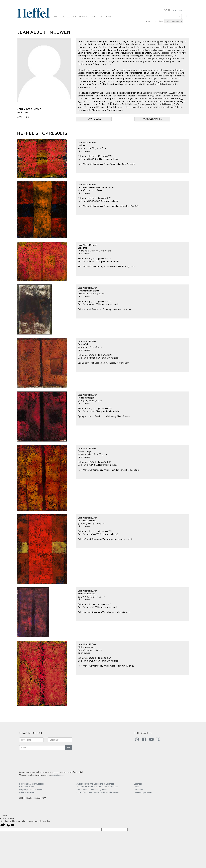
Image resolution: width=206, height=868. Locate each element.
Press (136, 787)
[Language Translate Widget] (174, 21)
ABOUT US (97, 17)
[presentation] (41, 759)
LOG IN (166, 10)
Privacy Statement (27, 792)
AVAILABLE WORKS (152, 119)
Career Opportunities (143, 792)
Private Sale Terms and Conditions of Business (97, 787)
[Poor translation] (10, 825)
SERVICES (84, 17)
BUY (55, 17)
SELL (62, 17)
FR (181, 10)
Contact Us (139, 790)
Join (69, 748)
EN (175, 10)
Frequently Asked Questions (32, 784)
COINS (108, 17)
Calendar (138, 784)
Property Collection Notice (31, 790)
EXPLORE (72, 17)
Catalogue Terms (27, 787)
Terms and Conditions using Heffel (92, 790)
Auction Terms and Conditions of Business (95, 784)
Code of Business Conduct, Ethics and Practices (98, 792)
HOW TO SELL (94, 119)
